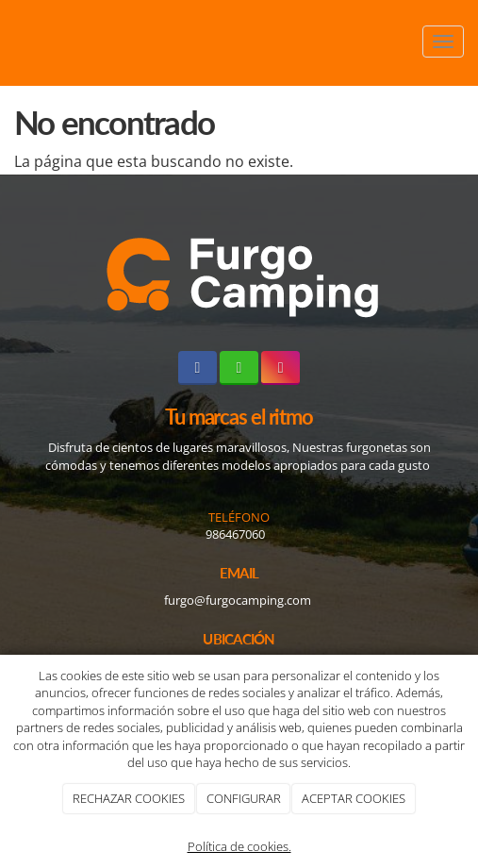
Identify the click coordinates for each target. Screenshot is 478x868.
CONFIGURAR (244, 798)
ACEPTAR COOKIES (354, 798)
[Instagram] (280, 367)
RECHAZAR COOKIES (129, 798)
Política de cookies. (239, 846)
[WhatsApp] (239, 367)
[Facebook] (198, 367)
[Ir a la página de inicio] (9, 42)
